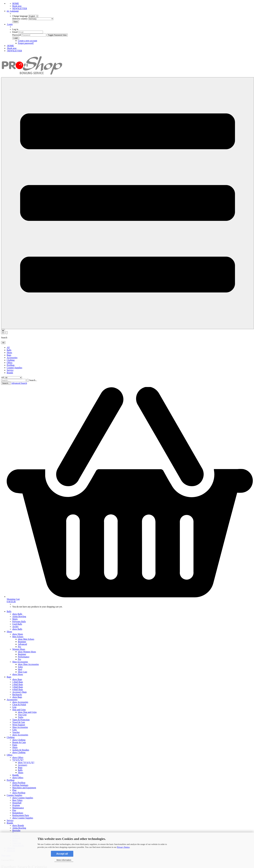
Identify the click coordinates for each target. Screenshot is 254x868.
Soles (20, 667)
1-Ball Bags (18, 682)
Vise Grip (22, 715)
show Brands (18, 825)
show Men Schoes (26, 639)
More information (64, 860)
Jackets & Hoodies (21, 750)
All (8, 347)
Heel (20, 669)
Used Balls (17, 624)
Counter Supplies (14, 368)
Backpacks (17, 694)
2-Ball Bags (18, 684)
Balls (9, 350)
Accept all (62, 854)
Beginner (22, 642)
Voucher (16, 732)
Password (17, 35)
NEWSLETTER (20, 8)
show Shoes (18, 634)
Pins (14, 810)
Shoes (9, 353)
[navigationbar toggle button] (128, 203)
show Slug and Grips (27, 712)
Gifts (15, 730)
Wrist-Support (19, 725)
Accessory (23, 765)
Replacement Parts (21, 815)
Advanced (22, 644)
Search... (33, 380)
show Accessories (20, 702)
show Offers (18, 757)
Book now (17, 6)
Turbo (21, 717)
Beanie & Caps (19, 742)
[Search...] (3, 343)
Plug (14, 790)
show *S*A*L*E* (26, 762)
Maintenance (18, 808)
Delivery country (33, 19)
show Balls (17, 614)
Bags (9, 355)
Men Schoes (18, 637)
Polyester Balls (19, 621)
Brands (10, 373)
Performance (24, 657)
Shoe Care (23, 672)
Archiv (15, 627)
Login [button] (10, 24)
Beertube (16, 830)
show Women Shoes (27, 652)
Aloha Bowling (19, 616)
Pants (15, 745)
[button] (13, 11)
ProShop (11, 365)
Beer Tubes (17, 800)
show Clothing (19, 740)
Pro (19, 647)
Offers (10, 363)
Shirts (15, 747)
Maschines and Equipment (24, 788)
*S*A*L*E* (18, 760)
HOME (16, 3)
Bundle (16, 775)
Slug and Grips (19, 710)
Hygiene (16, 805)
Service (10, 370)
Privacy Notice (123, 847)
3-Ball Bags (18, 687)
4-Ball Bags (18, 689)
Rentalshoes (18, 813)
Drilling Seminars (20, 785)
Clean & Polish (19, 705)
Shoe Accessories (20, 662)
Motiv (15, 619)
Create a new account (27, 41)
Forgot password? (26, 43)
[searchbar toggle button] (7, 333)
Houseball (17, 803)
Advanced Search (19, 383)
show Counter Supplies (23, 798)
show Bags (17, 679)
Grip (14, 707)
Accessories (12, 358)
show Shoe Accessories (28, 664)
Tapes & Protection (21, 720)
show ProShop (19, 783)
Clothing (11, 360)
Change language (25, 16)
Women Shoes (19, 649)
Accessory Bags (20, 692)
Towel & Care (19, 722)
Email (15, 32)
